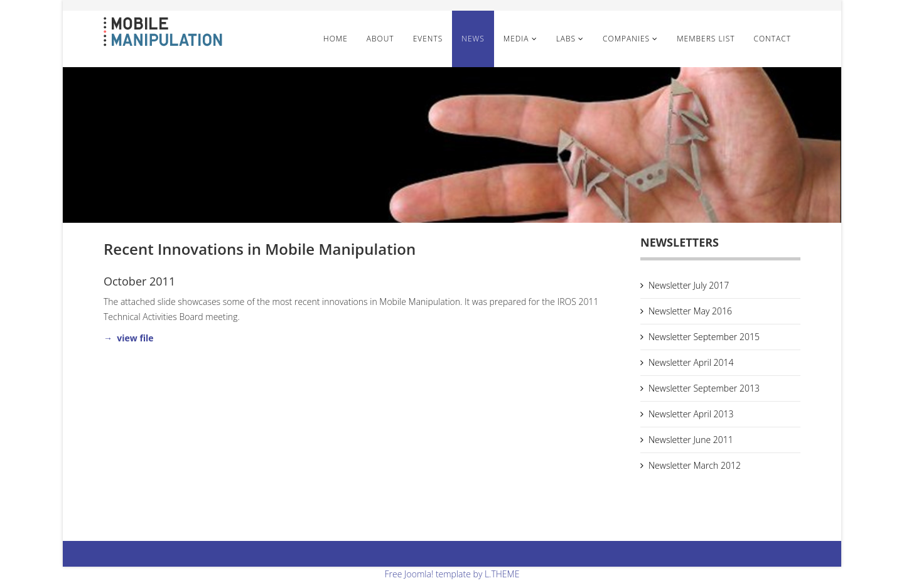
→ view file (129, 338)
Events (428, 39)
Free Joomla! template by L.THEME (452, 574)
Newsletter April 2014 (691, 362)
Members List (706, 39)
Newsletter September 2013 (704, 388)
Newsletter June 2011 (691, 440)
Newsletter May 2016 (690, 311)
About (380, 39)
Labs (566, 39)
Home (336, 39)
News (473, 39)
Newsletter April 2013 (691, 414)
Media (518, 39)
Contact (772, 39)
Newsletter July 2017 (689, 285)
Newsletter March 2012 (695, 465)
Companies (626, 39)
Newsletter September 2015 (704, 337)
